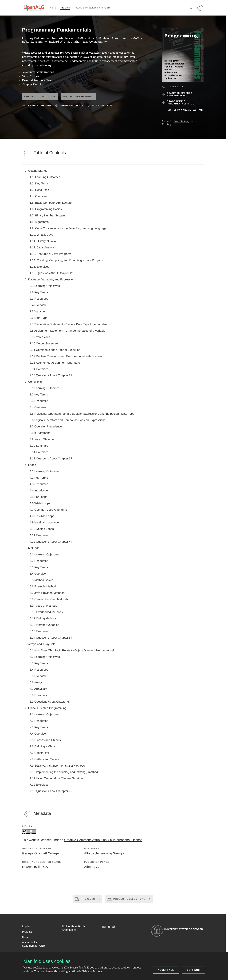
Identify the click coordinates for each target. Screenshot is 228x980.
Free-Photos (181, 121)
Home (53, 8)
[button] (26, 927)
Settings (193, 970)
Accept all (166, 970)
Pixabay (167, 124)
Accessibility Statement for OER (92, 8)
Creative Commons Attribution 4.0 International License (103, 840)
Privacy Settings (92, 972)
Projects (65, 8)
